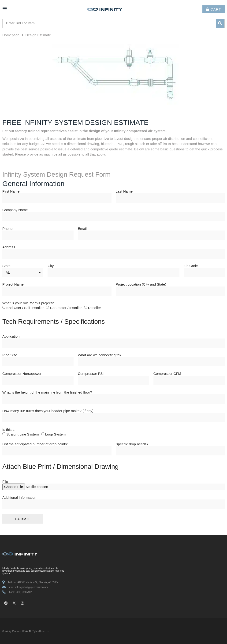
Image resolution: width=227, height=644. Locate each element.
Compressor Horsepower (22, 374)
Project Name (13, 284)
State (6, 266)
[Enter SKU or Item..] (109, 23)
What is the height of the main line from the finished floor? (47, 392)
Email (82, 229)
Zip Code (191, 266)
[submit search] (220, 23)
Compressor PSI (91, 374)
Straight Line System (22, 434)
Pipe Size (10, 355)
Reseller (95, 308)
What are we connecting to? (100, 355)
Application (11, 336)
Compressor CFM (167, 374)
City (51, 266)
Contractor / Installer (66, 308)
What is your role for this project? (28, 303)
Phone (7, 229)
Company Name (15, 210)
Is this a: (9, 430)
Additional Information (19, 498)
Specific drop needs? (132, 444)
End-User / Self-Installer (25, 308)
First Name (11, 191)
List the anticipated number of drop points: (35, 444)
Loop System (56, 434)
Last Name (124, 191)
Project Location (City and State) (141, 284)
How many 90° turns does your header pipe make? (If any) (48, 411)
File (5, 482)
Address (9, 247)
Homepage (11, 35)
